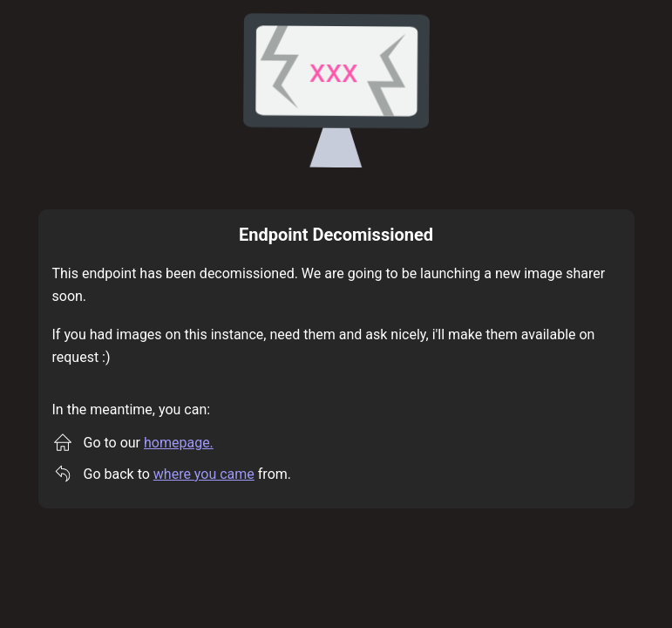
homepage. (179, 443)
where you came (204, 474)
